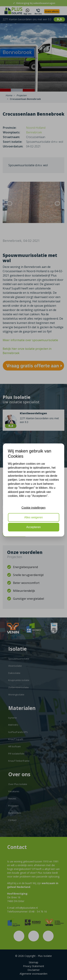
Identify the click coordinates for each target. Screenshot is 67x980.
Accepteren (33, 527)
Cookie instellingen (33, 508)
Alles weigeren (33, 517)
